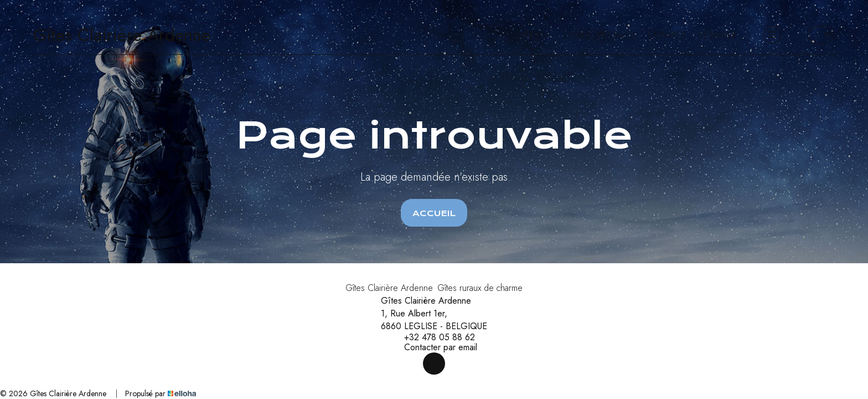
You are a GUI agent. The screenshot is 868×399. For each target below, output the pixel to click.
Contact (667, 35)
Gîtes (533, 35)
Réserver (718, 35)
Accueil (434, 213)
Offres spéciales (598, 35)
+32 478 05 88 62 (433, 337)
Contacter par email (434, 347)
